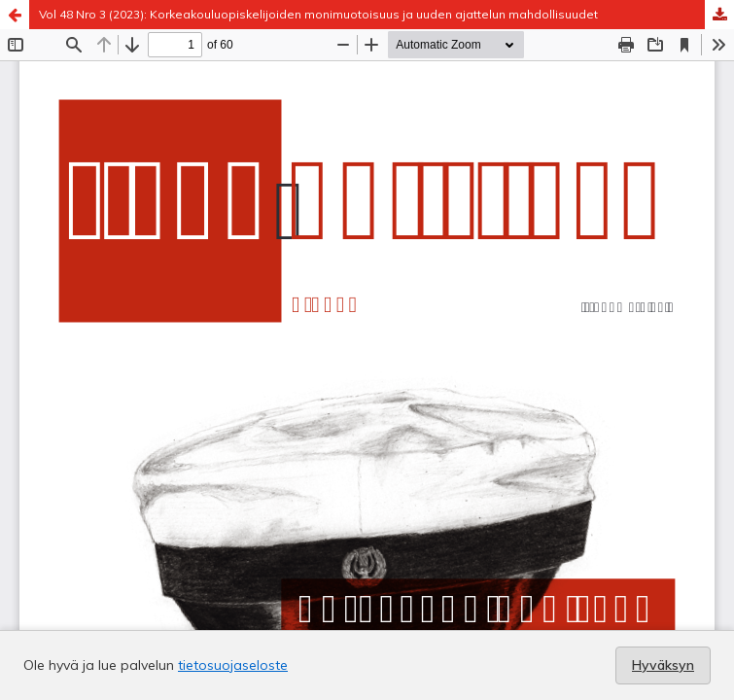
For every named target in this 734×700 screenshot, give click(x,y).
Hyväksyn (663, 665)
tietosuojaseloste (233, 665)
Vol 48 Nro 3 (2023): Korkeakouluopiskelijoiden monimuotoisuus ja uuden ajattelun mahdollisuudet (318, 14)
